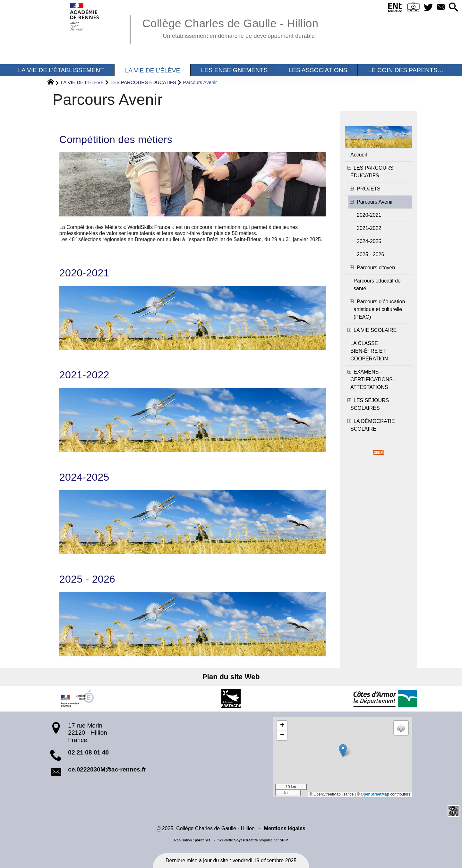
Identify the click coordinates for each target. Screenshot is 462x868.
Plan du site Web (231, 677)
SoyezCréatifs (246, 840)
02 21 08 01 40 (88, 752)
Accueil (359, 155)
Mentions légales (285, 828)
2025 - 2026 (87, 579)
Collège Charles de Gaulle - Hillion (230, 27)
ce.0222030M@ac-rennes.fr (107, 769)
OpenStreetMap (375, 794)
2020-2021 (84, 273)
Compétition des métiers (116, 139)
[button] (453, 8)
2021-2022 (84, 375)
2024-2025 (84, 477)
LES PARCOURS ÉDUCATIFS (143, 82)
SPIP (284, 840)
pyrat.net (202, 840)
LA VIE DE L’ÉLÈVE (82, 82)
